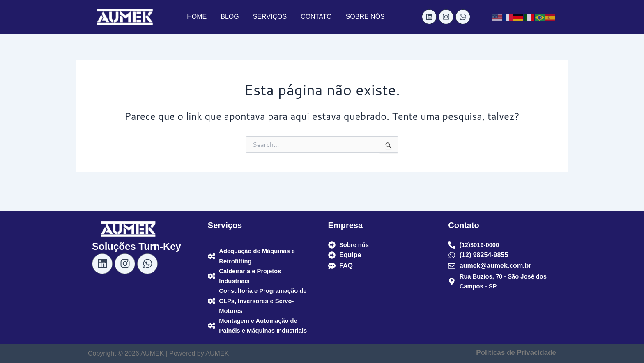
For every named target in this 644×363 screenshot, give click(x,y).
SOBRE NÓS (365, 17)
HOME (197, 17)
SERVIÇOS (270, 17)
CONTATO (316, 17)
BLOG (230, 17)
